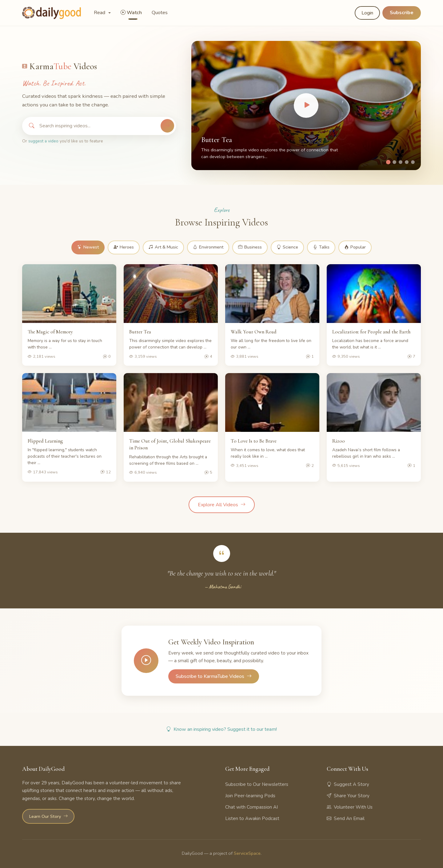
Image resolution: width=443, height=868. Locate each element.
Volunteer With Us (350, 807)
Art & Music (163, 247)
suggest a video (43, 141)
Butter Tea (217, 140)
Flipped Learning (45, 441)
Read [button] (100, 13)
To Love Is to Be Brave (254, 441)
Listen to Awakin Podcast (252, 818)
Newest (87, 247)
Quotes (160, 13)
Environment (209, 247)
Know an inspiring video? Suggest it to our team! (221, 730)
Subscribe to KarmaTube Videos (214, 677)
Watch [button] (131, 13)
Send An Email (346, 818)
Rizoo (339, 441)
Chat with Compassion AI (251, 807)
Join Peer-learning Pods (250, 796)
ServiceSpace (247, 853)
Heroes (123, 247)
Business (251, 247)
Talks (322, 247)
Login (367, 13)
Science (288, 247)
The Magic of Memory (50, 332)
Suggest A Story (348, 784)
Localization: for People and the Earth (371, 332)
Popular (356, 247)
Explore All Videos (222, 505)
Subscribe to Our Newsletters (257, 784)
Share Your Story (348, 796)
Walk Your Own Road (254, 332)
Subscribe (402, 13)
